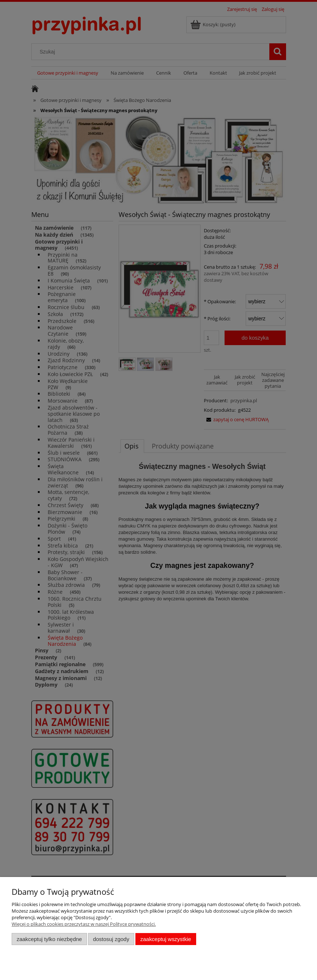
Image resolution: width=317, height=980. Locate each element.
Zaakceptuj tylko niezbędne (49, 939)
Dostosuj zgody (111, 939)
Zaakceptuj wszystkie (166, 939)
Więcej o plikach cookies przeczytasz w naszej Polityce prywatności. (84, 924)
